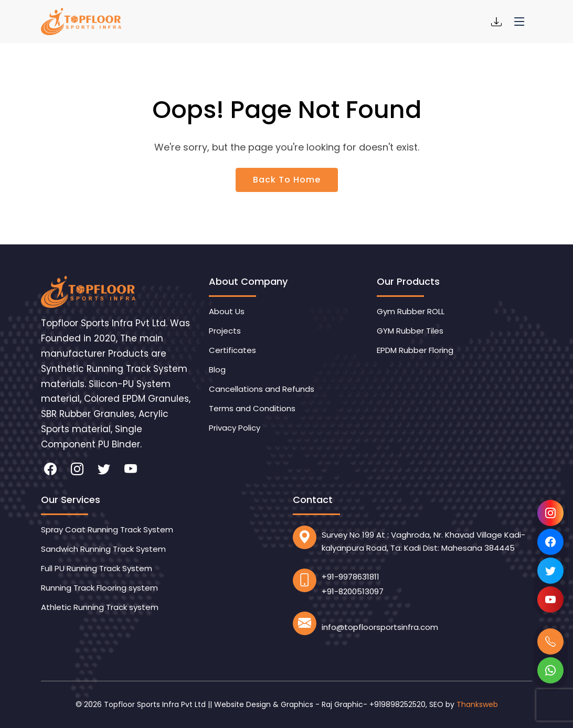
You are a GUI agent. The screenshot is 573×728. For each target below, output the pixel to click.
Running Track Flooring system (99, 588)
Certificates (232, 350)
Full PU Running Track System (97, 568)
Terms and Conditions (252, 408)
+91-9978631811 (351, 577)
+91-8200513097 (353, 591)
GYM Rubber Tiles (410, 331)
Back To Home (287, 180)
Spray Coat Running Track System (107, 529)
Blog (217, 370)
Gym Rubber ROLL (411, 311)
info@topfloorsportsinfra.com (380, 627)
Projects (225, 331)
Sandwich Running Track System (103, 549)
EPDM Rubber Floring (415, 350)
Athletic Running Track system (100, 607)
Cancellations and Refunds (262, 389)
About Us (227, 311)
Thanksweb (477, 704)
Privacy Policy (235, 428)
